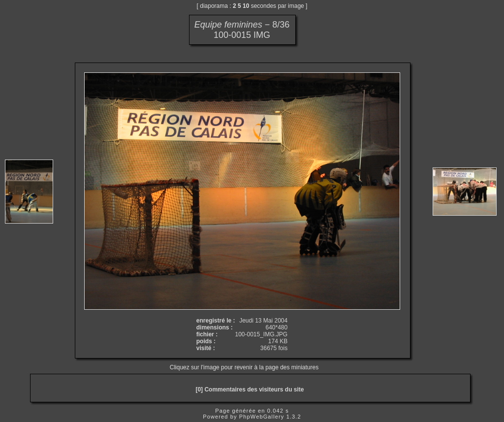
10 (246, 6)
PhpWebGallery (262, 417)
